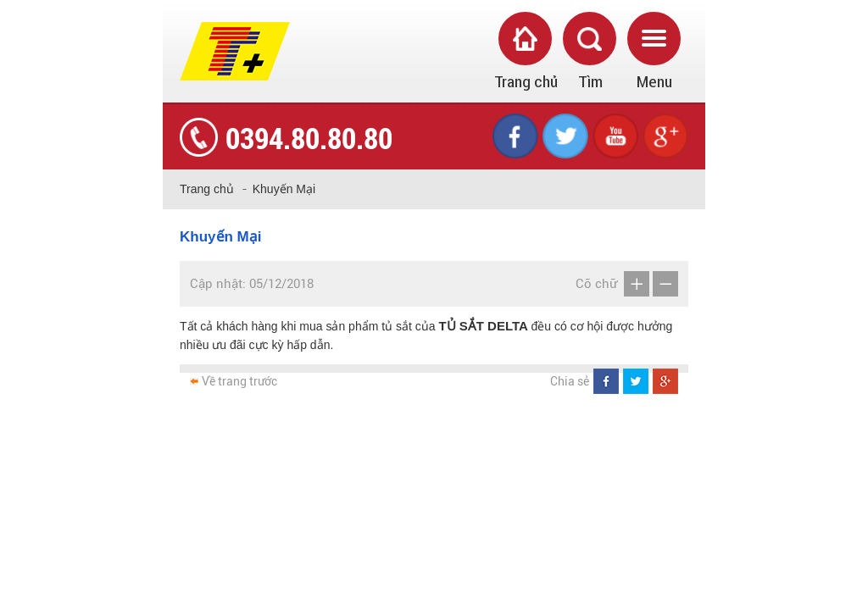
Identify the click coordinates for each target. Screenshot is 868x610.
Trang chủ (207, 189)
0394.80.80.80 (309, 137)
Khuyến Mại (284, 189)
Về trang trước (239, 381)
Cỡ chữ (596, 284)
